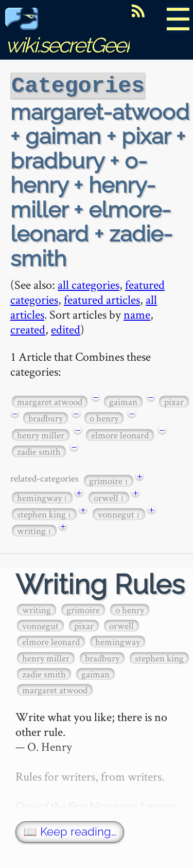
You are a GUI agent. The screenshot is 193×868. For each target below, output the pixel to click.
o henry (104, 417)
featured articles (102, 298)
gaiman (123, 401)
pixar (174, 401)
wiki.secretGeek (70, 34)
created (28, 328)
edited (66, 328)
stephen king (44, 513)
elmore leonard (120, 434)
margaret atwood (50, 401)
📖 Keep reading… (70, 831)
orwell (109, 497)
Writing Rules (100, 584)
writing (34, 530)
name (137, 313)
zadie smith (39, 450)
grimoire (109, 480)
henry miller (41, 434)
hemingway (42, 497)
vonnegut (119, 513)
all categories (89, 283)
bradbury (46, 417)
